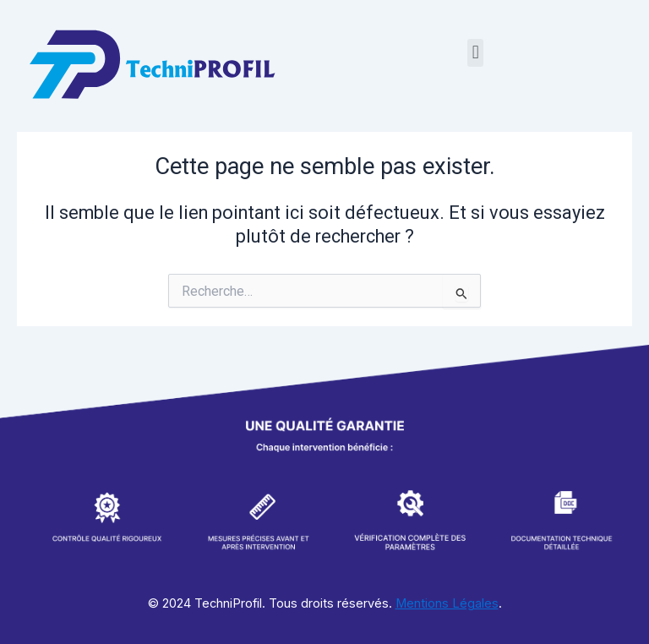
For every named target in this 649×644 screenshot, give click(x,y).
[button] (475, 53)
